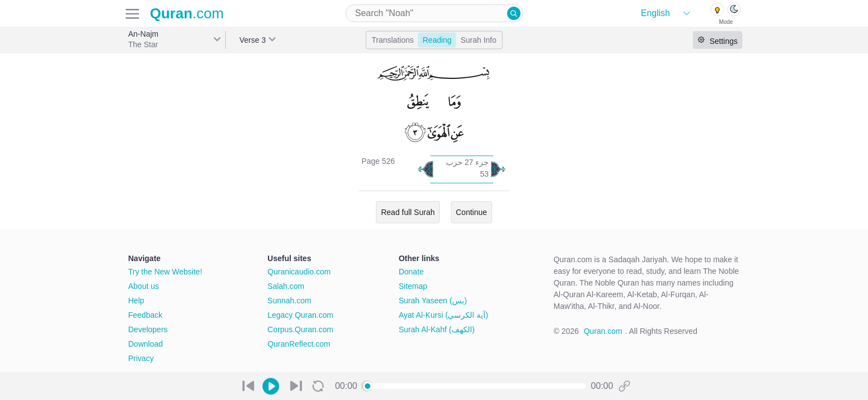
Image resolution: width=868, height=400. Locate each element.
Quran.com (603, 331)
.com (187, 13)
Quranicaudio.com (299, 272)
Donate (411, 272)
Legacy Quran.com (300, 315)
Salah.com (286, 286)
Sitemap (413, 286)
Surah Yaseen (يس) (433, 301)
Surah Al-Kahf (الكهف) (437, 329)
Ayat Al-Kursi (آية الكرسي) (443, 315)
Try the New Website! (165, 272)
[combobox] (434, 13)
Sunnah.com (289, 301)
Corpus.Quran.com (300, 329)
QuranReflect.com (299, 344)
